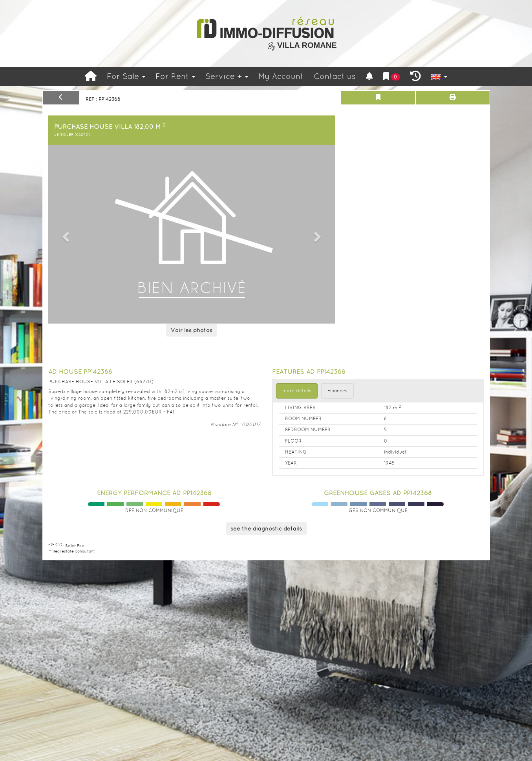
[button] (65, 234)
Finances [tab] (337, 391)
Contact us (335, 76)
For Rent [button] (175, 76)
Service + (227, 76)
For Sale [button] (126, 76)
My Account (281, 76)
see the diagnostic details (266, 529)
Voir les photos (192, 330)
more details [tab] (297, 391)
